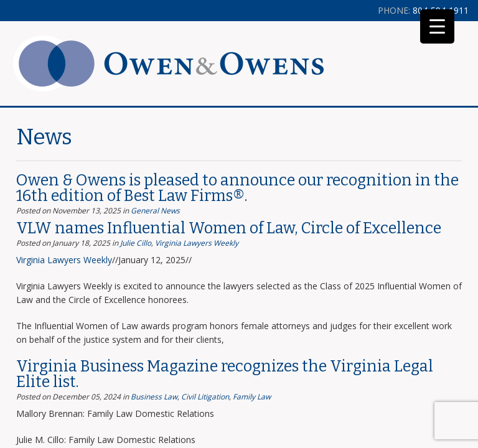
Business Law (154, 397)
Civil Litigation (205, 397)
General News (155, 211)
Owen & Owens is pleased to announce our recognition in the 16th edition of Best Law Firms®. (237, 188)
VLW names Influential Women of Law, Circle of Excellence (229, 228)
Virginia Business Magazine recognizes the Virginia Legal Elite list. (225, 374)
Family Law (252, 397)
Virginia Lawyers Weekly (197, 243)
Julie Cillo (136, 243)
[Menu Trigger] (437, 26)
